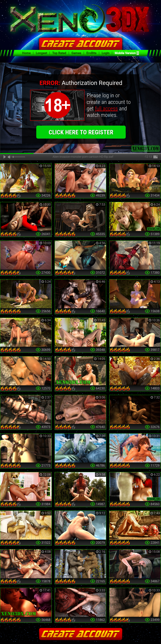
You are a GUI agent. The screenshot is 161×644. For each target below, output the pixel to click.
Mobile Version (125, 53)
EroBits (91, 53)
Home (26, 53)
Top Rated (59, 53)
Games (76, 53)
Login (106, 53)
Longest (41, 53)
